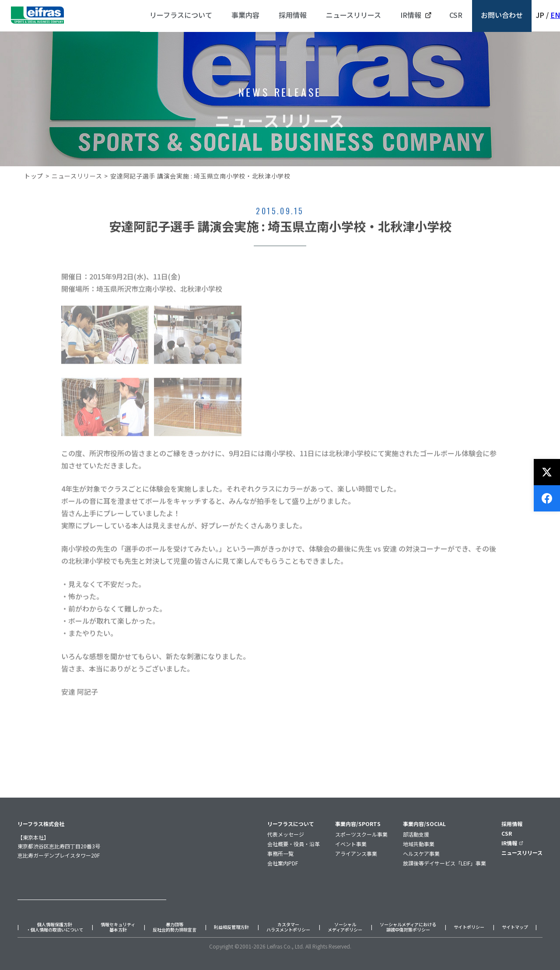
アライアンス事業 (356, 853)
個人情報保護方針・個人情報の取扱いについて (55, 927)
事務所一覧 (280, 853)
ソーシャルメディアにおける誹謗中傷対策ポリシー (408, 927)
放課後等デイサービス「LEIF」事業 (444, 863)
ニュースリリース (77, 176)
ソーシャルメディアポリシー (345, 927)
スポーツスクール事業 (361, 834)
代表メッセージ (286, 834)
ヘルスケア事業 (421, 853)
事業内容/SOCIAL (424, 824)
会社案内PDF (283, 863)
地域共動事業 (419, 844)
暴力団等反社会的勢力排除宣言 (175, 927)
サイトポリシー (469, 927)
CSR (507, 833)
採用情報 (512, 824)
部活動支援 (416, 834)
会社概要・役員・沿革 (294, 844)
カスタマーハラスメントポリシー (288, 927)
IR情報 (512, 843)
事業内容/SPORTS (358, 824)
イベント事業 (351, 844)
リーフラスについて (291, 824)
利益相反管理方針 (231, 927)
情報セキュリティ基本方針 (118, 927)
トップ (34, 176)
